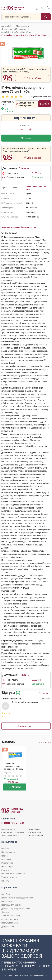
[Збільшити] (30, 130)
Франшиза (6, 859)
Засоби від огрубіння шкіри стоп (16, 32)
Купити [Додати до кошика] (26, 138)
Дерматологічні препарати (14, 29)
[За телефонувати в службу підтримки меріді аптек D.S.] (36, 9)
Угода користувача (10, 877)
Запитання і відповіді (11, 916)
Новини (5, 856)
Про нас (5, 849)
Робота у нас (7, 863)
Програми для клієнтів (11, 905)
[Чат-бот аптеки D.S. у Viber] (26, 958)
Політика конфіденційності (13, 874)
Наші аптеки (7, 901)
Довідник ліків (8, 926)
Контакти (5, 870)
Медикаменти (22, 26)
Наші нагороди (8, 852)
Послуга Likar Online (10, 923)
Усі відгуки (45, 693)
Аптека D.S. (6, 26)
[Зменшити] (22, 130)
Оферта (5, 881)
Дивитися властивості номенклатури (19, 227)
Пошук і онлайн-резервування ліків (17, 898)
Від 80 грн (36, 173)
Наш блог (6, 894)
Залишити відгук (26, 726)
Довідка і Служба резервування (16, 909)
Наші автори (7, 867)
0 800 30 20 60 (13, 823)
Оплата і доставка (10, 919)
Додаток (5, 912)
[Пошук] (46, 17)
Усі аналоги (44, 743)
